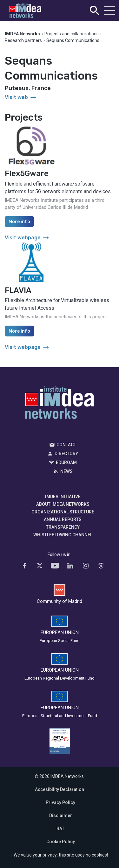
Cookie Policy (61, 842)
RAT (60, 829)
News (66, 471)
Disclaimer (61, 815)
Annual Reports (63, 519)
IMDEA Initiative (63, 497)
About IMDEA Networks (63, 504)
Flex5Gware (27, 173)
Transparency (63, 527)
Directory (66, 454)
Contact (66, 445)
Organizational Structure (63, 512)
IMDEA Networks (60, 404)
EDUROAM (66, 462)
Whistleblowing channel (63, 535)
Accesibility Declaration (60, 789)
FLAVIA (18, 290)
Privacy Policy (60, 802)
